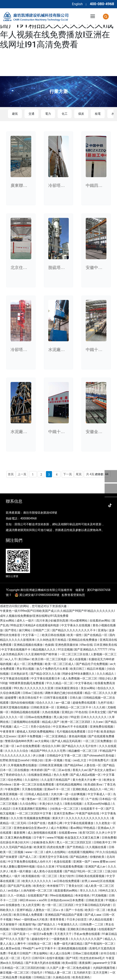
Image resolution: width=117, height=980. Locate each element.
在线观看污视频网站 (81, 852)
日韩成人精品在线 (37, 794)
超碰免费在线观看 (84, 703)
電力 (48, 114)
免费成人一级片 (10, 876)
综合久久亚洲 (46, 867)
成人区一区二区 (10, 958)
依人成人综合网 (60, 953)
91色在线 (81, 712)
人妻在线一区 (93, 765)
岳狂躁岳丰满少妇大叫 (15, 842)
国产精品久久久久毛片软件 (80, 746)
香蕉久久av (80, 770)
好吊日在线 (108, 953)
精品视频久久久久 (44, 649)
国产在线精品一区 (96, 635)
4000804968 (28, 518)
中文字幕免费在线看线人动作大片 (30, 862)
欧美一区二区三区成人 (60, 664)
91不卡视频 (58, 929)
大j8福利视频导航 (104, 968)
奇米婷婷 (37, 770)
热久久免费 (61, 775)
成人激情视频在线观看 (42, 833)
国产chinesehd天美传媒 (99, 756)
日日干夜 (93, 732)
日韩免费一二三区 (92, 924)
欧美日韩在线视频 (54, 635)
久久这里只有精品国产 (56, 780)
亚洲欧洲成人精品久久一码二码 (93, 789)
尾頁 (79, 474)
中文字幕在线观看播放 (79, 823)
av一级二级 (63, 703)
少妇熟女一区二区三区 (64, 809)
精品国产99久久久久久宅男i (49, 751)
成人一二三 (21, 727)
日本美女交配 (98, 712)
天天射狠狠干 (9, 924)
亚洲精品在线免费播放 (83, 640)
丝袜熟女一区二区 (40, 944)
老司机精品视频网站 (69, 784)
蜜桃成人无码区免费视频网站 (36, 732)
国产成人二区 (28, 857)
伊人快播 (39, 756)
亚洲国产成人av (96, 867)
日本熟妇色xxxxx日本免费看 (66, 900)
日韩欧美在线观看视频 (90, 876)
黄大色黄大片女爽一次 (87, 780)
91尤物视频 (100, 895)
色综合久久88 (51, 746)
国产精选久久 (47, 924)
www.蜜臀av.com (104, 862)
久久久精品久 (106, 674)
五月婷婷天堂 (83, 973)
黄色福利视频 (78, 736)
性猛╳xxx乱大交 (76, 760)
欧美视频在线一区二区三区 (40, 876)
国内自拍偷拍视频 (23, 703)
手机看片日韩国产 (20, 953)
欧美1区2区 (87, 833)
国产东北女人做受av (102, 770)
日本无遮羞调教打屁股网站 (30, 809)
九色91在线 (106, 703)
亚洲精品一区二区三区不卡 (74, 707)
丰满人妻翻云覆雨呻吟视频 (18, 867)
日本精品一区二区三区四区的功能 (24, 968)
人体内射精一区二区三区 (37, 890)
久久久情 (17, 818)
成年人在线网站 (56, 852)
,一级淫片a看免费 (41, 934)
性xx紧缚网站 (79, 621)
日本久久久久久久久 (94, 717)
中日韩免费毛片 (99, 760)
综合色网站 (15, 780)
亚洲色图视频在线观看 (73, 948)
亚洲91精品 (24, 910)
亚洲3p (103, 630)
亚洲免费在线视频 (102, 727)
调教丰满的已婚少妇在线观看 (64, 693)
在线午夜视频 (55, 958)
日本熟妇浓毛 (20, 674)
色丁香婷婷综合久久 (13, 775)
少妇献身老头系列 (43, 842)
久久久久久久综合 (17, 751)
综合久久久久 (45, 703)
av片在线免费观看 (29, 746)
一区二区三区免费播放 (98, 741)
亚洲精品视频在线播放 (28, 645)
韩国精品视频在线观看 (26, 712)
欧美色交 (39, 886)
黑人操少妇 (61, 717)
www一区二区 (35, 852)
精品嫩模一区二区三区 (83, 751)
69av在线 (86, 645)
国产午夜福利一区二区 (100, 944)
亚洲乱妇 (68, 712)
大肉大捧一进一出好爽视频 (68, 794)
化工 (65, 114)
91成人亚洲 (41, 929)
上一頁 (22, 474)
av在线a (13, 890)
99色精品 (90, 828)
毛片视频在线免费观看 (71, 732)
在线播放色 (13, 905)
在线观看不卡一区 (92, 809)
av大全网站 (42, 741)
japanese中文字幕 (105, 963)
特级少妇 (38, 760)
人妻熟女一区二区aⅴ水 (49, 910)
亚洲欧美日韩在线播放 (82, 929)
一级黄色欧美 (60, 939)
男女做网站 (41, 953)
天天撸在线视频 (32, 789)
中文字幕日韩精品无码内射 (93, 905)
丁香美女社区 (75, 886)
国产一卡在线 (75, 910)
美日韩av (24, 659)
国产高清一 (21, 934)
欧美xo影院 (70, 963)
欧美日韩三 (78, 669)
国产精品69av (73, 765)
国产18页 (72, 958)
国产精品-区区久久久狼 (46, 674)
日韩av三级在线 (33, 693)
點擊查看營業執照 (73, 595)
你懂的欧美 (97, 857)
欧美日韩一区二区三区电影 (50, 659)
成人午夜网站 (60, 828)
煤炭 (81, 114)
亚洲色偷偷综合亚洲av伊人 (31, 828)
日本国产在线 (37, 823)
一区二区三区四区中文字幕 (34, 813)
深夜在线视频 (73, 804)
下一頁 (68, 474)
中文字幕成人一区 (100, 794)
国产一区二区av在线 (58, 770)
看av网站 (76, 828)
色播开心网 (55, 823)
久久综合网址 (28, 804)
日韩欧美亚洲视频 (51, 765)
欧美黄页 (40, 847)
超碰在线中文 (40, 939)
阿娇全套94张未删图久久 (79, 674)
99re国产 (28, 948)
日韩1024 (39, 958)
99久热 (18, 688)
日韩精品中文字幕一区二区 (64, 756)
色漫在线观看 (63, 862)
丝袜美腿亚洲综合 (67, 688)
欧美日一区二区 (96, 910)
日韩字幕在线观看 (56, 698)
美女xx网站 (88, 688)
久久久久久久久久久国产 (87, 939)
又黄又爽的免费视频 (18, 838)
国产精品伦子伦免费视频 (92, 664)
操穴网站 (25, 630)
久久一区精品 (17, 895)
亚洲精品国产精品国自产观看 (64, 915)
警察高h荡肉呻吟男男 (19, 741)
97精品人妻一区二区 (58, 973)
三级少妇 (110, 871)
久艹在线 (92, 799)
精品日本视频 (96, 669)
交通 (31, 114)
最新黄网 (20, 833)
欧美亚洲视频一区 (12, 794)
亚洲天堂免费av (64, 813)
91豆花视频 (65, 649)
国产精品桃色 (79, 857)
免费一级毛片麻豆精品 (68, 944)
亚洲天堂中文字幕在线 (54, 857)
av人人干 (11, 659)
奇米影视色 (83, 895)
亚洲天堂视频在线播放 (15, 707)
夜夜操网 (85, 963)
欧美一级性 (75, 635)
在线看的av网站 (100, 621)
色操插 (49, 645)
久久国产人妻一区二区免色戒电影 (69, 968)
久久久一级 (18, 799)
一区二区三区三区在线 (74, 654)
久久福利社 (32, 780)
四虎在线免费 (56, 847)
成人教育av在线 (11, 948)
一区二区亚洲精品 (55, 736)
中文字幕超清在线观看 (15, 678)
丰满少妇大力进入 (51, 804)
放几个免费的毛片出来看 (52, 669)
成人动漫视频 (78, 659)
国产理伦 (11, 630)
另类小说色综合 (41, 727)
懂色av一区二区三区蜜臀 (43, 799)
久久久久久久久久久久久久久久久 (88, 818)
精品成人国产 (51, 722)
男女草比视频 (26, 669)
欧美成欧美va (94, 784)
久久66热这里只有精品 (52, 640)
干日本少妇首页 (77, 919)
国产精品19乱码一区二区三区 (84, 871)
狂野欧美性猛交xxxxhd (15, 760)
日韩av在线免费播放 (39, 717)
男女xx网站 (8, 621)
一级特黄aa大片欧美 (35, 919)
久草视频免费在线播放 (23, 765)
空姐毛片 (37, 973)
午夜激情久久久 (68, 924)
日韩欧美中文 (102, 842)
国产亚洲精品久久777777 (91, 649)
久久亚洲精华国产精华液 (42, 654)
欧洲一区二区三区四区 (76, 722)
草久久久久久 (89, 890)
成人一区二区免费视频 (28, 664)
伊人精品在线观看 (101, 919)
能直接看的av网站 (66, 890)
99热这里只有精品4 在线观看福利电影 (35, 625)
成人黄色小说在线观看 (48, 871)
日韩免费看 (109, 838)
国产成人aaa (93, 915)
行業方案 (59, 91)
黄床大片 (58, 818)
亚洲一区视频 (54, 760)
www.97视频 (55, 838)
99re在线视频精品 (62, 895)
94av (17, 919)
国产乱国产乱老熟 (20, 886)
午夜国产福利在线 (88, 813)
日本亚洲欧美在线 (105, 645)
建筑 (15, 114)
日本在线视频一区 (73, 799)
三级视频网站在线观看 (26, 722)
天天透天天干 (63, 934)
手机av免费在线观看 (87, 934)
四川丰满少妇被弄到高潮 (52, 621)
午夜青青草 (8, 732)
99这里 (75, 717)
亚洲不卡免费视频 (30, 736)
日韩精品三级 (42, 977)
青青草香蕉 (57, 919)
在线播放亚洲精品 (40, 775)
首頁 (11, 474)
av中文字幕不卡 (46, 948)
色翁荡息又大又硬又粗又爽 (82, 838)
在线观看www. (68, 833)
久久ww (98, 722)
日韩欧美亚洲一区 (43, 707)
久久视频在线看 (97, 847)
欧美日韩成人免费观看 (28, 915)
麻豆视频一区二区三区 (15, 973)
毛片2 (26, 958)
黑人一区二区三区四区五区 (74, 842)
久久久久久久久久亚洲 (39, 688)
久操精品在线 (62, 977)
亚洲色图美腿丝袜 (67, 645)
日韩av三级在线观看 (86, 953)
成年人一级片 (26, 621)
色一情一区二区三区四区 (58, 905)
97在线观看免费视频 (70, 867)
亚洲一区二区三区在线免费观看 (34, 784)
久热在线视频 (51, 712)
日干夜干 (39, 838)
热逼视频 (26, 977)
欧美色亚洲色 (81, 977)
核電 (98, 114)
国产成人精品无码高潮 (66, 741)
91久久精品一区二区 (60, 683)
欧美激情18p (28, 924)
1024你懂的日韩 (22, 929)
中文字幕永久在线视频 (76, 625)
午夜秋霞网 (13, 789)
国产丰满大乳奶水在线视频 (43, 963)
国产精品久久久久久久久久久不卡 (74, 630)
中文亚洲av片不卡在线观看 (71, 727)
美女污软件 (67, 876)
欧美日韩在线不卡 (31, 698)
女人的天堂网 (31, 905)
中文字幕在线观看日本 (46, 678)
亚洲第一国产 (82, 862)
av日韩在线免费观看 (67, 881)
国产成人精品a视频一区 (86, 775)
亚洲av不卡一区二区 (58, 789)
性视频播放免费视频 (37, 818)
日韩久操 (76, 698)
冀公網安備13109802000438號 (39, 595)
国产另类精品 (76, 847)
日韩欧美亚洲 (95, 900)
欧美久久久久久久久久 (37, 881)
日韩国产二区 (42, 630)
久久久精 (100, 707)
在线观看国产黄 (38, 895)
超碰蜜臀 (11, 698)
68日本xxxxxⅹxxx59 (33, 900)
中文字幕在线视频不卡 (16, 649)
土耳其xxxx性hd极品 (98, 804)
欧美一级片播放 (21, 871)
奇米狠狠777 (56, 886)
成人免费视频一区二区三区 (80, 678)
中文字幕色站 (84, 683)
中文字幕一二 (31, 635)
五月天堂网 (101, 973)
